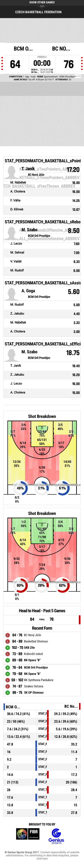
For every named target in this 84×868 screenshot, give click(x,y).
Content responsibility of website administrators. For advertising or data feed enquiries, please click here (43, 855)
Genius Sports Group (56, 836)
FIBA (28, 836)
